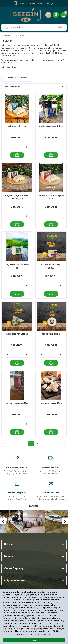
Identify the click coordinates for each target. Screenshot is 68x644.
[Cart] (64, 15)
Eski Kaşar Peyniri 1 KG (17, 334)
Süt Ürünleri (19, 36)
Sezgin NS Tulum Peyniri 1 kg (51, 197)
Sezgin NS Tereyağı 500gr (51, 266)
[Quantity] (17, 147)
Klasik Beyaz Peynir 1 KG (51, 126)
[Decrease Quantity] (7, 147)
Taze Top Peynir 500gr (51, 403)
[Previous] (3, 521)
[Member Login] (56, 15)
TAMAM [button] (34, 640)
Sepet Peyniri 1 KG (51, 334)
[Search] (34, 27)
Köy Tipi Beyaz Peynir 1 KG (17, 266)
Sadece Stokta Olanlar (17, 78)
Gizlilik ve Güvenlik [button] (42, 634)
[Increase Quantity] (27, 147)
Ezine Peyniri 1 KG (17, 126)
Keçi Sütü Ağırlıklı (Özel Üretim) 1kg (17, 197)
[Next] (65, 521)
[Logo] (26, 15)
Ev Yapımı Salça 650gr (17, 403)
